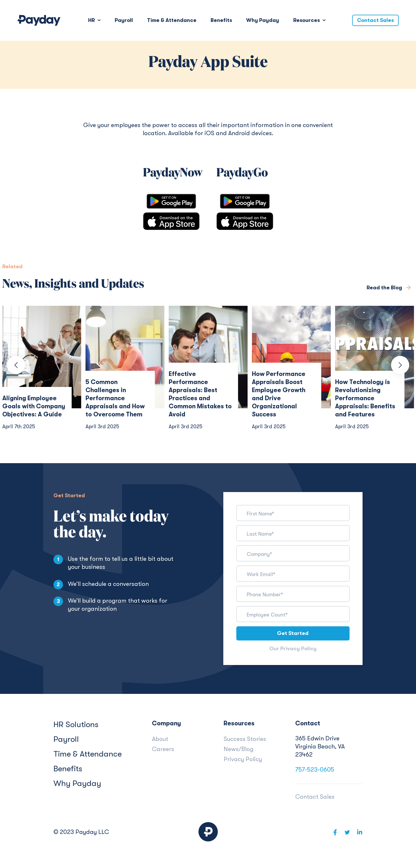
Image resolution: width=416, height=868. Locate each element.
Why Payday (263, 20)
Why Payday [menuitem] (77, 784)
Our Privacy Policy (293, 649)
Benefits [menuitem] (68, 769)
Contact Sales (375, 20)
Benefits (221, 20)
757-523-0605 (315, 770)
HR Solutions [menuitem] (76, 725)
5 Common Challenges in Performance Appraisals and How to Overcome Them (115, 398)
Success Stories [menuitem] (245, 740)
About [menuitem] (160, 740)
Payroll (124, 20)
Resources (307, 20)
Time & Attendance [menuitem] (88, 755)
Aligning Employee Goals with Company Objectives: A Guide (34, 406)
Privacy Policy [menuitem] (243, 760)
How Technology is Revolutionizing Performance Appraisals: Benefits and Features (365, 398)
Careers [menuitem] (163, 750)
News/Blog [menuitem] (238, 750)
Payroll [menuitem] (66, 740)
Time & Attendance (172, 20)
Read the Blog (385, 288)
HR (92, 20)
